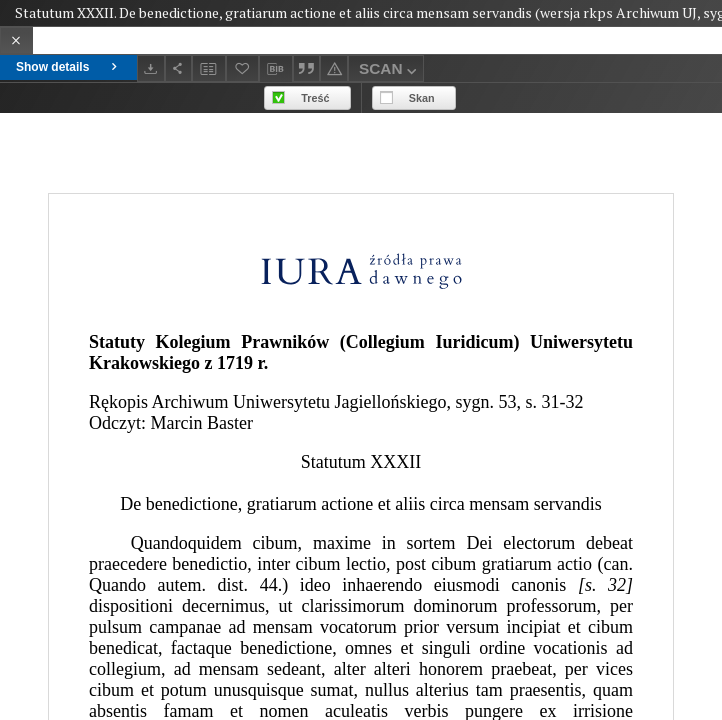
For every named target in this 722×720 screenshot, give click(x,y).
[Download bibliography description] (276, 69)
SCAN (390, 71)
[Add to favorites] (243, 68)
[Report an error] (334, 68)
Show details (68, 67)
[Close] (16, 40)
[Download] (151, 68)
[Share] (179, 68)
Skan (422, 98)
